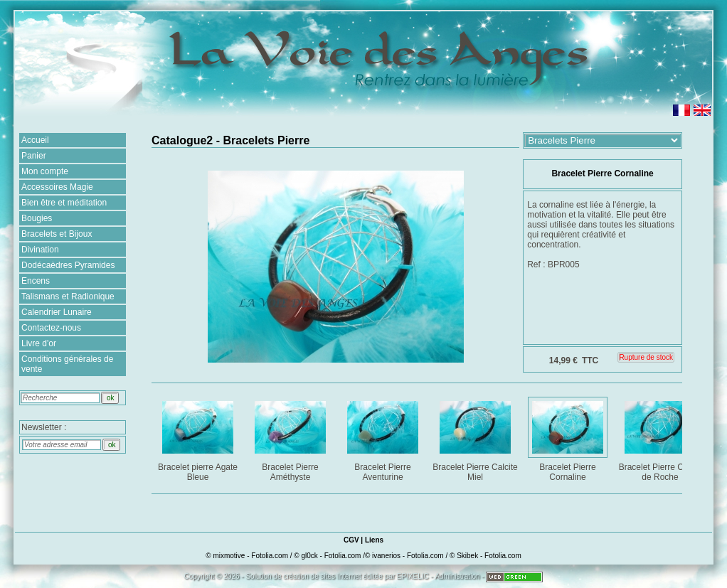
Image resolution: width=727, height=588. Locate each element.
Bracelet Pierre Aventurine (384, 438)
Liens (374, 540)
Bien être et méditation (64, 203)
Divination (40, 250)
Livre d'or (39, 343)
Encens (36, 281)
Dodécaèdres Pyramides (68, 265)
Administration (457, 576)
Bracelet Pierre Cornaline (569, 438)
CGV (351, 540)
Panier (34, 156)
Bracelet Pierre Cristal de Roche (661, 438)
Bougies (37, 218)
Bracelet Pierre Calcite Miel (475, 438)
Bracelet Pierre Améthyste (291, 438)
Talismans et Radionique (68, 296)
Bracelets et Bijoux (57, 234)
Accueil (35, 140)
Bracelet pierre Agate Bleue (199, 438)
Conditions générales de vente (67, 364)
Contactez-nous (51, 328)
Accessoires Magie (57, 187)
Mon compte (45, 171)
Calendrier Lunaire (57, 312)
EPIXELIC (413, 576)
